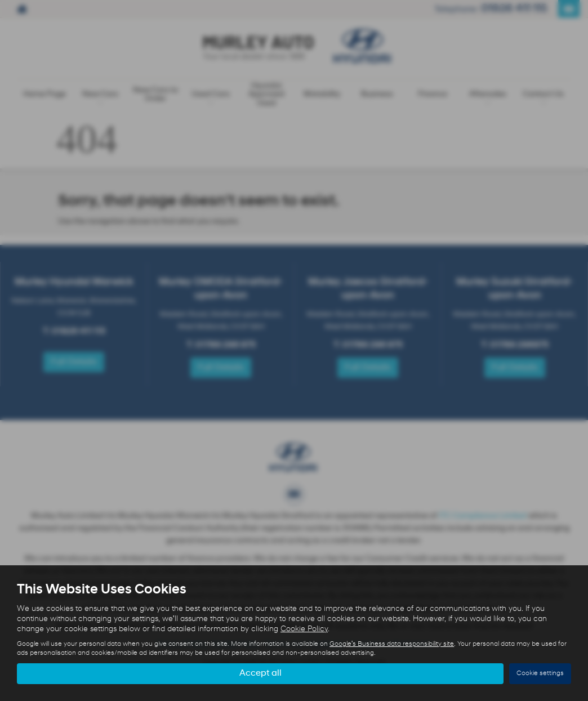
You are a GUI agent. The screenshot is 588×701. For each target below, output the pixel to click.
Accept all (260, 673)
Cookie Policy (304, 629)
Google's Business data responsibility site (392, 644)
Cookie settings (540, 673)
